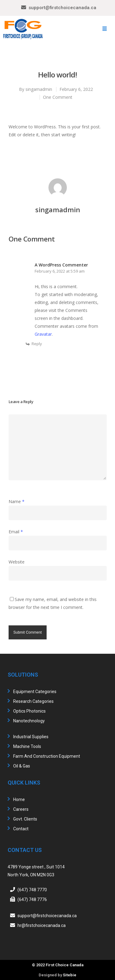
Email (16, 532)
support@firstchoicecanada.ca (62, 8)
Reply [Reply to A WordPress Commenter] (37, 344)
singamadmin (39, 89)
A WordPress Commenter (61, 265)
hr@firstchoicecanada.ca (42, 925)
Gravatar (43, 334)
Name (17, 501)
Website (17, 562)
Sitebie (70, 975)
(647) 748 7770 (32, 890)
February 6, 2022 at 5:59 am (60, 271)
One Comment (58, 97)
